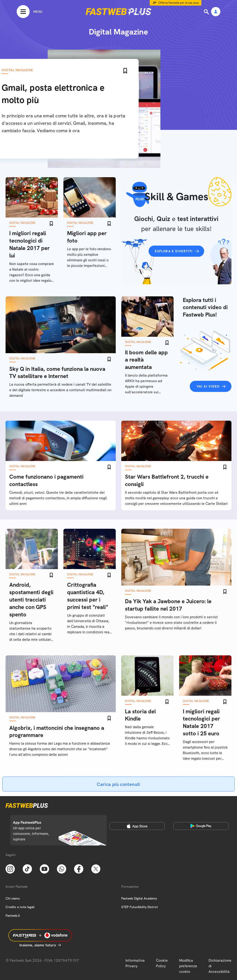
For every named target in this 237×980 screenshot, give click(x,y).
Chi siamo (13, 898)
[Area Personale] (216, 12)
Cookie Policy (162, 963)
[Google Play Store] (201, 826)
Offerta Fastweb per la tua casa (179, 3)
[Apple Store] (137, 826)
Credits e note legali (20, 907)
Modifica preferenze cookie (188, 966)
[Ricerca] (207, 12)
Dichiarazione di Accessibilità (220, 966)
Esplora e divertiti (174, 251)
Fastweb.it (13, 916)
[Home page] (118, 12)
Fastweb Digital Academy (139, 898)
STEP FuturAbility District (140, 907)
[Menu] (30, 12)
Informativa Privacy (135, 963)
